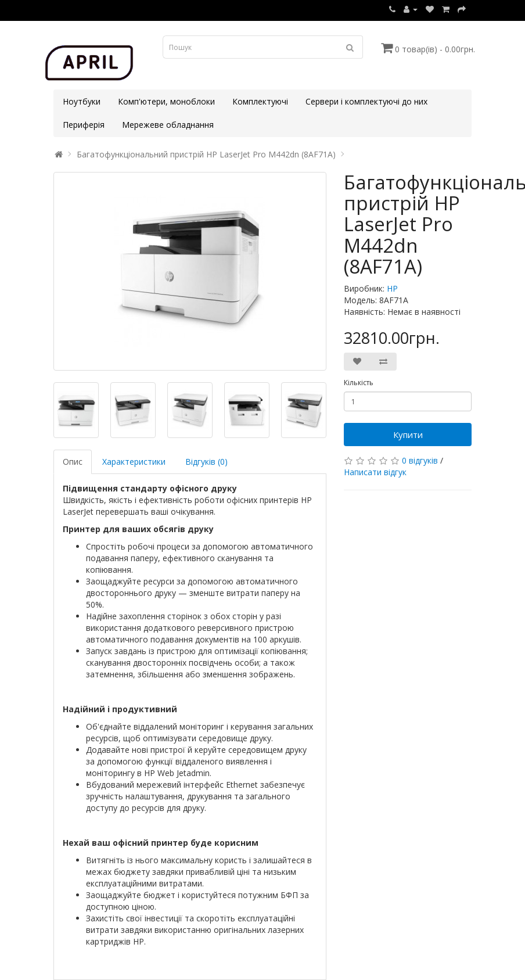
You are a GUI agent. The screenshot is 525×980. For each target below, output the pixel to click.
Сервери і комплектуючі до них (366, 101)
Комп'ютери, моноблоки (166, 101)
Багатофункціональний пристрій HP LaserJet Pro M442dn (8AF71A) (206, 154)
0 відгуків (420, 460)
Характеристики (134, 462)
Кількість (359, 383)
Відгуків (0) (206, 462)
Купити (408, 435)
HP (392, 288)
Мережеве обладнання (168, 125)
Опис (73, 462)
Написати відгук (375, 472)
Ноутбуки (82, 101)
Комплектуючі (260, 101)
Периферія (84, 125)
